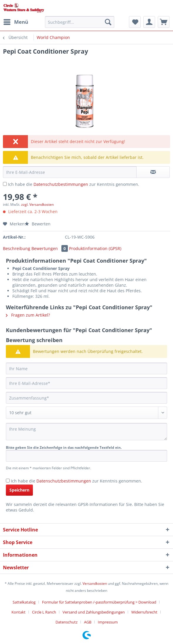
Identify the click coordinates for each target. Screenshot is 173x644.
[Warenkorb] (164, 22)
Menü (16, 21)
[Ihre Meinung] (86, 432)
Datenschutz (67, 622)
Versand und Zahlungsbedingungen (94, 612)
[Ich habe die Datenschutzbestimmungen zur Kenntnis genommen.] (5, 184)
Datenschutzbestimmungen (61, 184)
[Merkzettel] (135, 22)
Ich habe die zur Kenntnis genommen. (74, 184)
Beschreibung (17, 248)
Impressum (108, 622)
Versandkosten (95, 583)
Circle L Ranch (44, 612)
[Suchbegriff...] (80, 22)
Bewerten (38, 224)
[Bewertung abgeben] (86, 413)
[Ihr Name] (86, 368)
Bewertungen (50, 248)
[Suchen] (108, 22)
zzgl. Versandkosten (37, 204)
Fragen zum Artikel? (28, 315)
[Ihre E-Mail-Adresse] (86, 383)
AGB (88, 622)
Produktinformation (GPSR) (95, 248)
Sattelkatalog (24, 602)
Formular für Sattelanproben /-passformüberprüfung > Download (99, 602)
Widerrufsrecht (144, 612)
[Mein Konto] (149, 22)
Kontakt (19, 612)
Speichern (19, 490)
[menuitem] (16, 22)
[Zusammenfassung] (86, 398)
